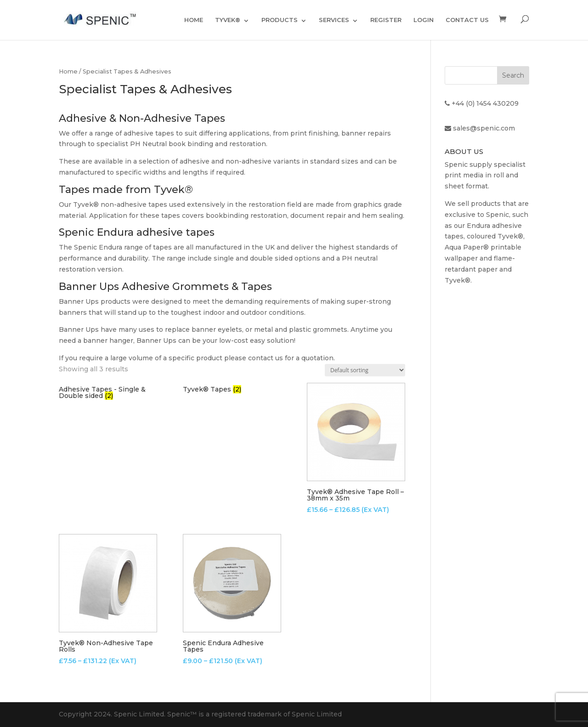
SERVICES (334, 20)
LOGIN (424, 20)
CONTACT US (467, 20)
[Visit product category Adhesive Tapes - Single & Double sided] (108, 392)
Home (68, 71)
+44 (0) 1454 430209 (485, 103)
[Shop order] (365, 370)
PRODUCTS (280, 20)
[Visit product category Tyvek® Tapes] (232, 389)
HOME (194, 20)
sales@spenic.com (484, 128)
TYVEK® (228, 20)
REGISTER (386, 20)
